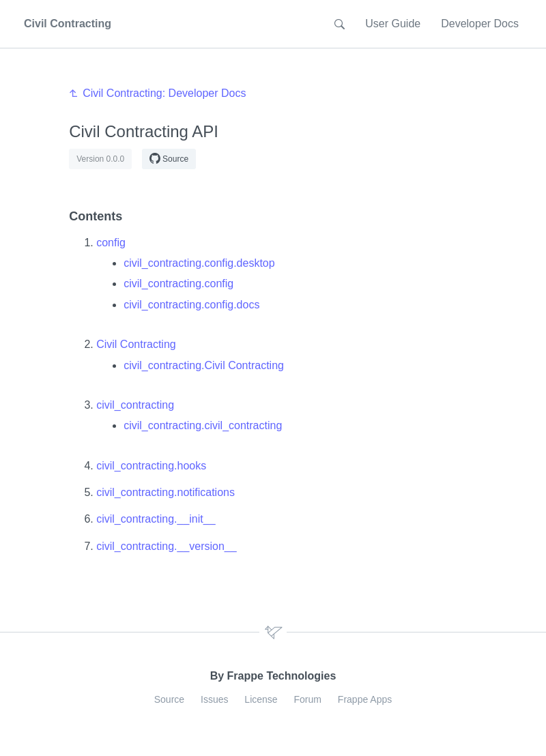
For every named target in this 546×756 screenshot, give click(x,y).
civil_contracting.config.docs (191, 305)
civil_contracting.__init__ (156, 519)
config (111, 243)
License (261, 699)
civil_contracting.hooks (151, 466)
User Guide (393, 24)
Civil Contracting (136, 344)
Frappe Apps (365, 699)
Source (169, 158)
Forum (308, 699)
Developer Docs (480, 24)
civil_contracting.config (178, 283)
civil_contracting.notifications (166, 492)
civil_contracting (135, 405)
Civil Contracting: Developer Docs (164, 93)
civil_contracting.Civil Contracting (204, 365)
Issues (214, 699)
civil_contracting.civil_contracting (203, 425)
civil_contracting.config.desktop (199, 263)
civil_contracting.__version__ (166, 546)
